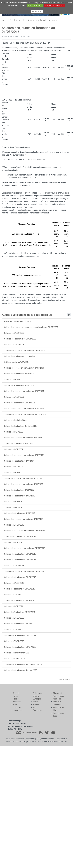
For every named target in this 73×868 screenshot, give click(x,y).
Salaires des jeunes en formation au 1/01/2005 (24, 409)
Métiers (36, 705)
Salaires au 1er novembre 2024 (17, 653)
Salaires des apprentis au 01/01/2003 (20, 339)
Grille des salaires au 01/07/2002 (18, 321)
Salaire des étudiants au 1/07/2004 (19, 385)
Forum (16, 696)
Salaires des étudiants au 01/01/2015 (20, 554)
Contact (34, 732)
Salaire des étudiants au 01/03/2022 (20, 624)
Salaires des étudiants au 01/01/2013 (20, 537)
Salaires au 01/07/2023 (14, 641)
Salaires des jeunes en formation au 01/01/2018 (25, 571)
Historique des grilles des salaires (39, 20)
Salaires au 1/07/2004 (14, 380)
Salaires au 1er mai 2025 (15, 659)
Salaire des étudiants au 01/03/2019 (20, 589)
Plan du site (58, 693)
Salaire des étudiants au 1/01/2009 (19, 490)
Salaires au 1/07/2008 (14, 467)
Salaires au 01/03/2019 (14, 583)
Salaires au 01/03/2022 (14, 618)
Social (36, 702)
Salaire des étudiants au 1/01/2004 (19, 374)
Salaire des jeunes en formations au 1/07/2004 (24, 391)
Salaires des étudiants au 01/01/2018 (20, 577)
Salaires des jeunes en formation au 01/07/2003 (25, 350)
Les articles (18, 710)
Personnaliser (37, 11)
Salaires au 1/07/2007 (14, 449)
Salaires (15, 20)
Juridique (37, 699)
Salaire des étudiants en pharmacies (20, 356)
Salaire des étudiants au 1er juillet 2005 (21, 426)
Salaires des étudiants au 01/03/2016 (20, 560)
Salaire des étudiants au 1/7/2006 (19, 443)
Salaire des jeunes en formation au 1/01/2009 (24, 484)
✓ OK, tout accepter (35, 6)
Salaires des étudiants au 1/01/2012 (20, 513)
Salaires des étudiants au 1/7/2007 (19, 461)
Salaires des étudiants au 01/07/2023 (20, 647)
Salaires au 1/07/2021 (14, 606)
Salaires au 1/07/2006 (14, 432)
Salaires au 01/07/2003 (14, 345)
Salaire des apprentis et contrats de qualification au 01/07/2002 (31, 327)
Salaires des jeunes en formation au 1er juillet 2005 (26, 414)
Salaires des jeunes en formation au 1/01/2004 (24, 368)
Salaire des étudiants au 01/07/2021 (20, 612)
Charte (26, 732)
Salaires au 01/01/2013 (14, 525)
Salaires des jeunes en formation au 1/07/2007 (24, 455)
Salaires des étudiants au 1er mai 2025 (21, 670)
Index (5, 20)
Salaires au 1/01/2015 (14, 542)
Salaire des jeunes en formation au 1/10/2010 (24, 478)
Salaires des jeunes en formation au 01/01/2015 (25, 548)
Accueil (16, 693)
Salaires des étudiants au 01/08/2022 (20, 635)
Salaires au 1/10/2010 (14, 507)
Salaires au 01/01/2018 (14, 566)
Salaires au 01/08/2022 (14, 630)
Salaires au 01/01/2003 (14, 333)
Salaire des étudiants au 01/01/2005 (20, 403)
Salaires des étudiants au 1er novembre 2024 (23, 664)
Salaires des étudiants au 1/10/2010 (20, 496)
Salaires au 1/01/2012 (14, 502)
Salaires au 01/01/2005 (14, 397)
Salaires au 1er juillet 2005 (15, 420)
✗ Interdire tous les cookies (54, 6)
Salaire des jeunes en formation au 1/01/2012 (24, 519)
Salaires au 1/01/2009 (14, 473)
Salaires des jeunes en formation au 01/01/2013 (25, 531)
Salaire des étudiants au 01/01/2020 (20, 600)
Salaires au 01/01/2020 (14, 595)
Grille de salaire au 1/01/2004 (17, 362)
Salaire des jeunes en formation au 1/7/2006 (23, 438)
